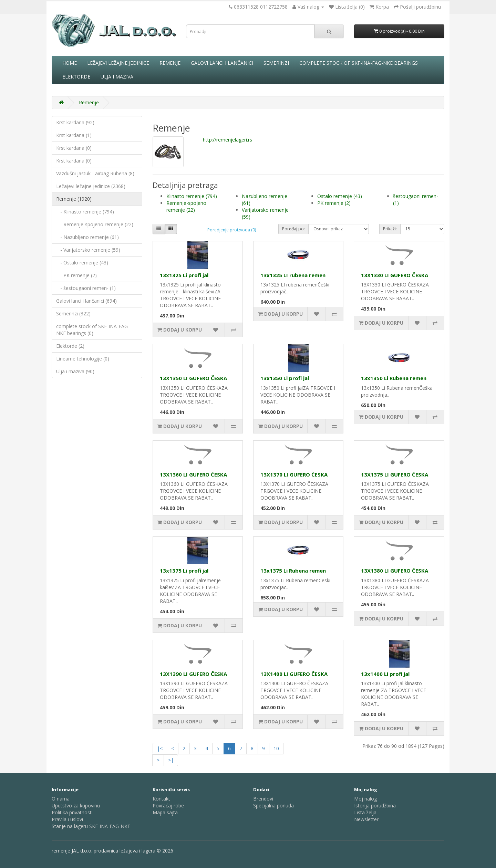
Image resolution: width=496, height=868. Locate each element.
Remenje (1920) (74, 199)
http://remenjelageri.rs (228, 140)
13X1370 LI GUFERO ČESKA (294, 474)
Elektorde (76, 77)
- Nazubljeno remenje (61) (87, 237)
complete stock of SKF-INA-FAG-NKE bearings (359, 63)
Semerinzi (276, 63)
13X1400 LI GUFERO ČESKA (294, 674)
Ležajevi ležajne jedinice (118, 63)
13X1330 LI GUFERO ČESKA (395, 275)
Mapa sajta (165, 812)
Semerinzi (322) (73, 313)
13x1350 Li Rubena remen (394, 378)
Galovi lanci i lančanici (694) (86, 301)
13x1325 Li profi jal (184, 275)
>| (171, 760)
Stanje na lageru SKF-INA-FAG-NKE (91, 826)
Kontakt (161, 799)
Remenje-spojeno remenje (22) (186, 206)
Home (70, 63)
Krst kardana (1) (74, 135)
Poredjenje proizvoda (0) (232, 230)
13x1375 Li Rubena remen (293, 571)
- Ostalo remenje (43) (82, 263)
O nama (61, 799)
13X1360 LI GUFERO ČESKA (193, 474)
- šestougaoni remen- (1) (86, 288)
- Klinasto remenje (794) (85, 212)
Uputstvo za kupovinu (76, 806)
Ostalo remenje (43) (340, 196)
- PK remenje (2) (76, 275)
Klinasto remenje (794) (192, 196)
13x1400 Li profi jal (385, 674)
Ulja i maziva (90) (75, 371)
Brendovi (263, 799)
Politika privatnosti (72, 812)
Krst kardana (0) (74, 148)
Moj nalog (365, 799)
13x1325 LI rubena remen (293, 275)
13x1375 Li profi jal (184, 571)
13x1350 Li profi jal (285, 378)
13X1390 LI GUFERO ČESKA (193, 674)
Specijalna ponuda (273, 806)
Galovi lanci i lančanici (222, 63)
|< (160, 748)
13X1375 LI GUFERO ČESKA (395, 474)
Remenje (170, 63)
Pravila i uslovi (67, 819)
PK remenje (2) (334, 203)
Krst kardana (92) (75, 122)
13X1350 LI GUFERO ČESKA (193, 378)
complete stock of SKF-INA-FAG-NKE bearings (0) (93, 330)
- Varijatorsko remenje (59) (88, 250)
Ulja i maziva (117, 77)
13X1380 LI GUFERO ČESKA (395, 571)
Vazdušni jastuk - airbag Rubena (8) (95, 173)
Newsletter (366, 819)
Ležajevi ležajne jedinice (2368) (91, 186)
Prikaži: (390, 229)
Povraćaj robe (168, 806)
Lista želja (365, 812)
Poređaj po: (293, 229)
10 (276, 748)
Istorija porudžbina (375, 806)
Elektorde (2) (70, 346)
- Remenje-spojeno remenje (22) (95, 224)
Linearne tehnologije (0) (83, 359)
